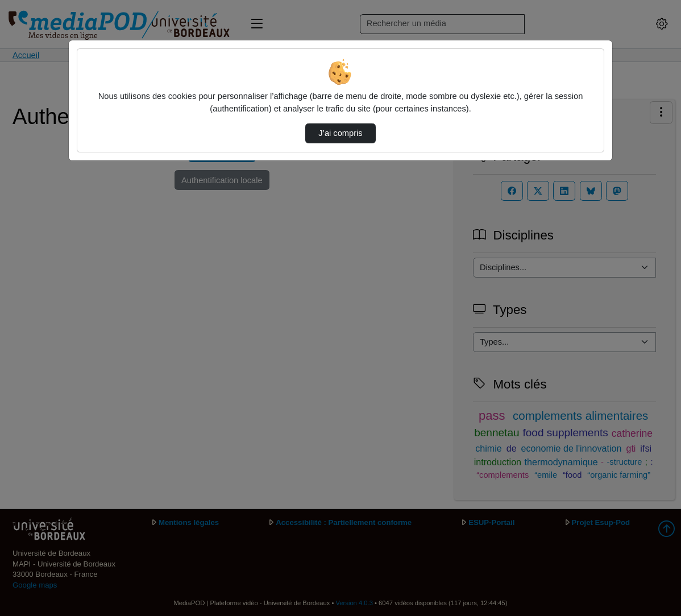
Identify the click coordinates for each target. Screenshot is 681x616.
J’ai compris (340, 133)
